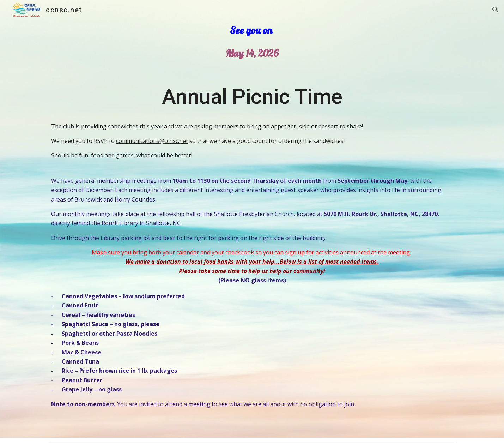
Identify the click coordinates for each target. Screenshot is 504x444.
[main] (252, 94)
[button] (496, 10)
